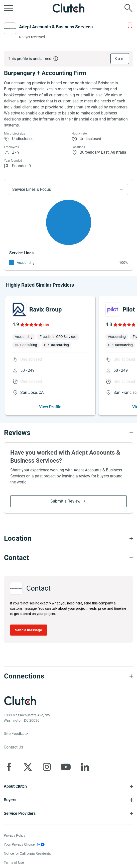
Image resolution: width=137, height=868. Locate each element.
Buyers (10, 800)
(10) (46, 325)
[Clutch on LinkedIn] (85, 767)
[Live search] (128, 8)
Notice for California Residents (27, 853)
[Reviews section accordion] (68, 433)
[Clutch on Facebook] (9, 767)
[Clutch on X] (28, 767)
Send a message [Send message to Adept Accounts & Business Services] (29, 630)
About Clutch (15, 786)
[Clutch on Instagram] (47, 767)
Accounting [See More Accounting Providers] (26, 263)
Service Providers (20, 813)
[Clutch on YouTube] (66, 767)
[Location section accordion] (68, 538)
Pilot (129, 309)
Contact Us (13, 747)
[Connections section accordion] (68, 676)
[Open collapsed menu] (9, 8)
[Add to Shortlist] (130, 25)
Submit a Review (65, 501)
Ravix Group (46, 309)
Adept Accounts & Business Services (56, 27)
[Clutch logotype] (20, 701)
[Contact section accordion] (68, 558)
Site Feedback (16, 734)
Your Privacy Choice (19, 844)
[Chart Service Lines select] (68, 190)
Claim (120, 58)
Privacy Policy (15, 835)
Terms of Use (14, 862)
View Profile (50, 407)
